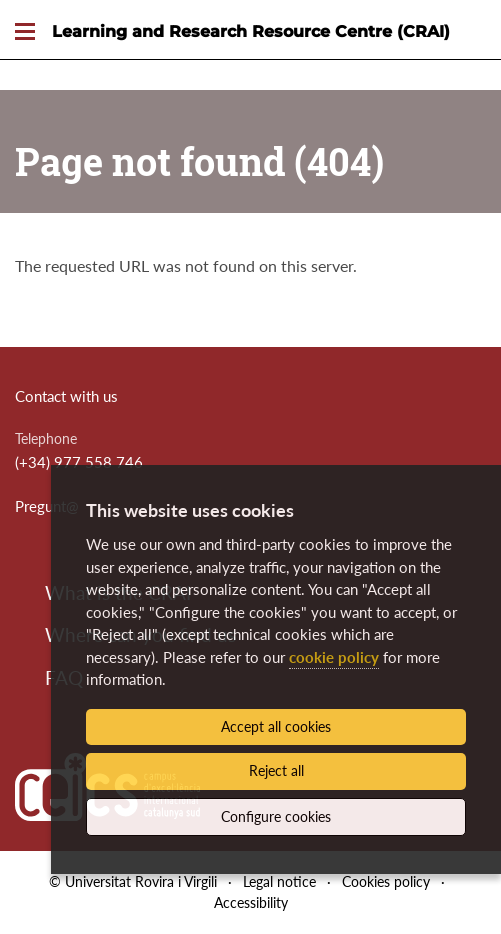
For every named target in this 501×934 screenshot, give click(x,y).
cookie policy (334, 657)
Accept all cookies (276, 726)
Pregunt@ (47, 506)
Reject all (276, 770)
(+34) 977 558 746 (79, 462)
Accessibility (251, 902)
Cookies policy (386, 881)
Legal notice (279, 881)
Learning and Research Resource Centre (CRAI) (251, 31)
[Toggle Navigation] (25, 32)
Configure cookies (276, 816)
